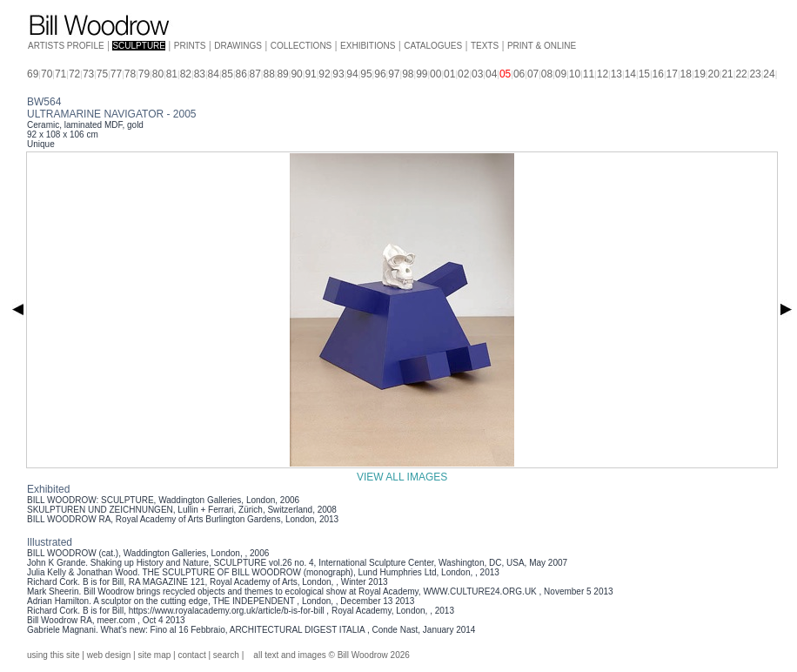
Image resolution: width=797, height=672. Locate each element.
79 (144, 74)
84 (214, 74)
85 (228, 74)
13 (616, 74)
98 (408, 74)
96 (380, 74)
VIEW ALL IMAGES (402, 477)
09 (561, 74)
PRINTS (190, 46)
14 (630, 74)
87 (255, 74)
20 (713, 74)
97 (394, 74)
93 (338, 74)
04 (491, 74)
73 (88, 74)
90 (296, 74)
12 (603, 74)
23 (755, 74)
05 (505, 74)
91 (310, 74)
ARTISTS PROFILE (66, 46)
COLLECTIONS (301, 46)
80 (158, 74)
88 (268, 74)
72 (74, 74)
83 (200, 74)
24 (769, 74)
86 (241, 74)
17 (672, 74)
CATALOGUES (433, 46)
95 (366, 74)
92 (324, 74)
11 (589, 74)
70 (47, 74)
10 (575, 74)
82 (186, 74)
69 (33, 74)
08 (547, 74)
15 (644, 74)
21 (727, 74)
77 (116, 74)
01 (449, 74)
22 (741, 74)
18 (686, 74)
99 (422, 74)
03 (477, 74)
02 (463, 74)
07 (533, 74)
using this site (54, 655)
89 (282, 74)
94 (352, 74)
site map (155, 655)
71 (60, 74)
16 (658, 74)
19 (700, 74)
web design (109, 655)
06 (519, 74)
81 (172, 74)
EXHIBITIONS (368, 46)
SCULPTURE (139, 46)
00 (435, 74)
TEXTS (485, 46)
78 (130, 74)
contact (191, 655)
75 (102, 74)
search (226, 655)
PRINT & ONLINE (542, 46)
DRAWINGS (238, 46)
